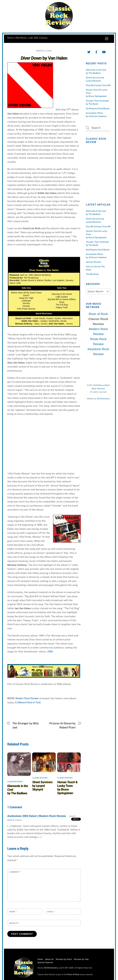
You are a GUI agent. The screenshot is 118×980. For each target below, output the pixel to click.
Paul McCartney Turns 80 (98, 85)
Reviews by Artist (64, 959)
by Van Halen (44, 58)
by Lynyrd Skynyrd (42, 786)
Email (51, 912)
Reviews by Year (81, 959)
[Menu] (107, 39)
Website (14, 923)
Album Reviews (15, 782)
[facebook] (96, 52)
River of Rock (98, 314)
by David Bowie (98, 108)
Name (13, 912)
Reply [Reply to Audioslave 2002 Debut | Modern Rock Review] (76, 819)
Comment (15, 872)
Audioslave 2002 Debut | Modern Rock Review (37, 816)
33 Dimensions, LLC (53, 968)
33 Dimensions (103, 399)
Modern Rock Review (27, 698)
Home (40, 959)
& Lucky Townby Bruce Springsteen (67, 788)
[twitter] (89, 52)
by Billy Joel (26, 725)
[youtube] (104, 52)
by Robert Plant (62, 725)
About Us (49, 959)
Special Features (45, 962)
